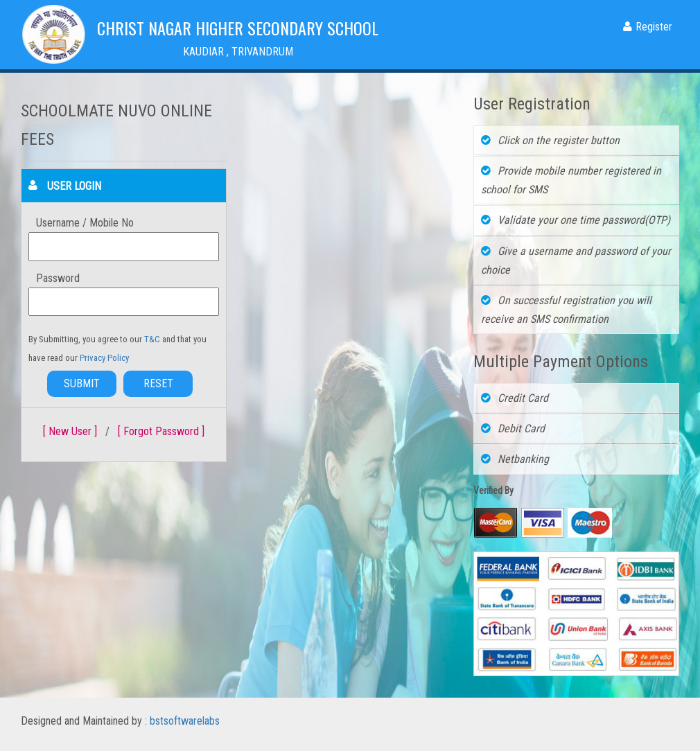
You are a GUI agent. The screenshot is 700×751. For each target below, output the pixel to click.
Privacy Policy (104, 358)
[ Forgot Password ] (161, 431)
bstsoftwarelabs (185, 721)
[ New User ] (70, 431)
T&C (153, 339)
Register (648, 27)
